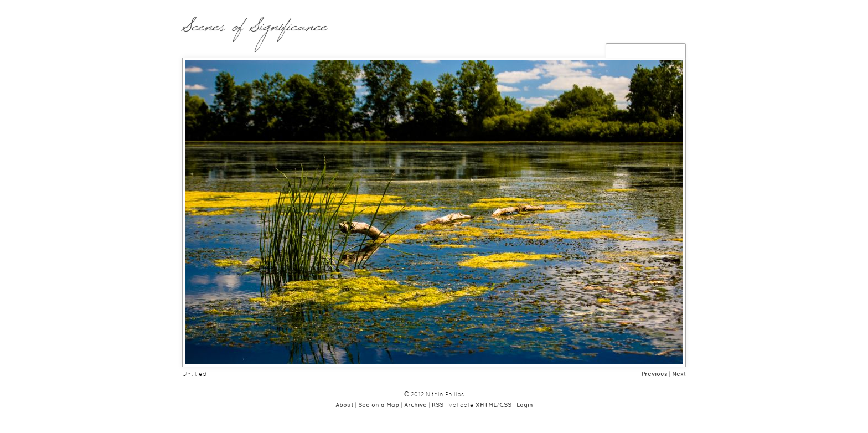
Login (525, 405)
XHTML (486, 405)
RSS (438, 405)
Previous (654, 374)
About (344, 405)
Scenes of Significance (254, 32)
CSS (505, 405)
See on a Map (379, 405)
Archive (415, 405)
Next (679, 374)
